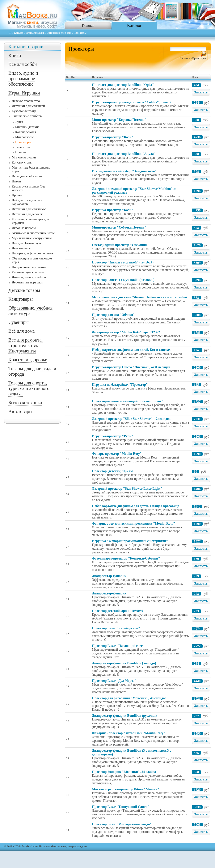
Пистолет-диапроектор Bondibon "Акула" (124, 154)
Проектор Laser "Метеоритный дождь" (122, 824)
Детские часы (22, 248)
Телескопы (23, 147)
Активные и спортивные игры (33, 233)
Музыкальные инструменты (32, 238)
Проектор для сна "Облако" (113, 315)
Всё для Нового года (26, 243)
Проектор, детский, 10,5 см (112, 471)
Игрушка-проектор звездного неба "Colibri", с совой (132, 102)
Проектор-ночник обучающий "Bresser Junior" (128, 401)
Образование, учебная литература (30, 311)
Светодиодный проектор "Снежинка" (121, 245)
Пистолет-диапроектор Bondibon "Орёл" (123, 85)
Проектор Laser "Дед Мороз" (114, 681)
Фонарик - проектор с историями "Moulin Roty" (129, 733)
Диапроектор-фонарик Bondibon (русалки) (124, 716)
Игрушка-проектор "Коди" (113, 137)
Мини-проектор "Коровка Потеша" (119, 120)
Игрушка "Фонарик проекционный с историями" (130, 541)
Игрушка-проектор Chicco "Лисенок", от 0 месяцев (131, 367)
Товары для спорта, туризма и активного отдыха (29, 388)
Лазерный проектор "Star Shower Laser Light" (127, 488)
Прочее (17, 195)
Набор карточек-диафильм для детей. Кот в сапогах (131, 350)
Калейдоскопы (26, 132)
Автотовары (20, 411)
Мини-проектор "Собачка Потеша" (119, 227)
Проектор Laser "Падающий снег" (118, 646)
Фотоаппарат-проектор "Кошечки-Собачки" (126, 558)
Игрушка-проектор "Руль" (113, 436)
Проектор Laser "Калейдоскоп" (116, 628)
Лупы (19, 122)
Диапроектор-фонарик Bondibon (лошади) (124, 663)
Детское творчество (26, 101)
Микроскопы (24, 137)
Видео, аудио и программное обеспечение (23, 79)
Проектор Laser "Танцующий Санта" (121, 807)
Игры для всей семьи (27, 176)
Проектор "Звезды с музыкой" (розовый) (123, 280)
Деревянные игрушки (27, 282)
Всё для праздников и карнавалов (27, 202)
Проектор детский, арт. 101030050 (118, 611)
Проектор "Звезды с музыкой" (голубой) (123, 262)
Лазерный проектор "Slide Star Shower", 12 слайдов (131, 419)
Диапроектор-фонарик (109, 576)
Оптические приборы (59, 33)
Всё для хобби (23, 64)
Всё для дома (22, 331)
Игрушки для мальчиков (29, 209)
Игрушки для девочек (27, 214)
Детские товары (24, 290)
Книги (15, 55)
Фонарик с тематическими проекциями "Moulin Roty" (134, 523)
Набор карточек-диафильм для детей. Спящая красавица (136, 506)
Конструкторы (22, 162)
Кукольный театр (24, 111)
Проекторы (23, 142)
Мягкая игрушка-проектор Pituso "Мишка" (126, 789)
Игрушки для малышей (28, 106)
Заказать (201, 92)
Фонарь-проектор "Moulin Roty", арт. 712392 (126, 332)
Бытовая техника (25, 403)
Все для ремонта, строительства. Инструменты (26, 345)
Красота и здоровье (28, 360)
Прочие (20, 152)
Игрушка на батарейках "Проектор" (120, 385)
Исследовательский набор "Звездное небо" (124, 171)
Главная (88, 25)
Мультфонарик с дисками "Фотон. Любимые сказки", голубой (140, 297)
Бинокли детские (27, 127)
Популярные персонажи (29, 267)
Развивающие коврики (28, 272)
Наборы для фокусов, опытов (33, 253)
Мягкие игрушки (24, 157)
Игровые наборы (24, 228)
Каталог (134, 25)
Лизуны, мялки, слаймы (29, 277)
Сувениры (18, 322)
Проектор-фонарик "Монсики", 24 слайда (124, 772)
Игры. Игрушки (35, 33)
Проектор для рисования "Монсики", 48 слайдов (129, 698)
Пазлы (16, 181)
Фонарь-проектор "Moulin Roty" (117, 454)
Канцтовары (21, 299)
